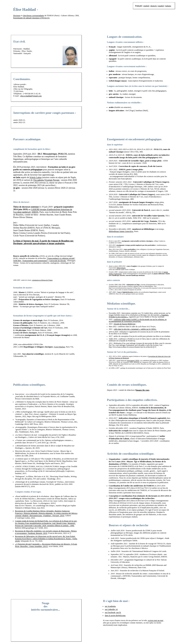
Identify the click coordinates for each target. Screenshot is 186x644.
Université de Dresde (58, 261)
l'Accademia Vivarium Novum (46, 180)
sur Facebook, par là (113, 612)
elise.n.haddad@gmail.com (31, 96)
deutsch (154, 6)
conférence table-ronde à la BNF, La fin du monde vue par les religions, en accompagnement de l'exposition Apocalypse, (138, 320)
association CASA (133, 360)
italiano (168, 6)
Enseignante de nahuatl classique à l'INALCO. (31, 18)
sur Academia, (110, 606)
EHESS (35, 212)
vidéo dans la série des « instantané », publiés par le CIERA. (135, 329)
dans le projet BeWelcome (115, 616)
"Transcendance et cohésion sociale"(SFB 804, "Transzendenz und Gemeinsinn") (44, 259)
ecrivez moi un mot (156, 620)
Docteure (17, 16)
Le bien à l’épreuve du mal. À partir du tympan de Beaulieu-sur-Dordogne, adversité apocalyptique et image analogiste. (44, 242)
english (146, 6)
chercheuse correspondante (33, 16)
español (161, 6)
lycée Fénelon (59, 347)
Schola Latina (35, 177)
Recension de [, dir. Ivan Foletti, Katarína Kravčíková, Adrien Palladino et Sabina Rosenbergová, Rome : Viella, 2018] (46, 539)
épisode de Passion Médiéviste (125, 324)
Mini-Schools (121, 268)
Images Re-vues (143, 390)
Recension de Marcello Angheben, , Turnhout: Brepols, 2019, (46, 532)
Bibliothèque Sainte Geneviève (121, 231)
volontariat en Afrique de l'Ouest (42, 280)
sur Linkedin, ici (111, 609)
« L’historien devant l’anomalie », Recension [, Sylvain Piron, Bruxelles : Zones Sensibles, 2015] (46, 545)
